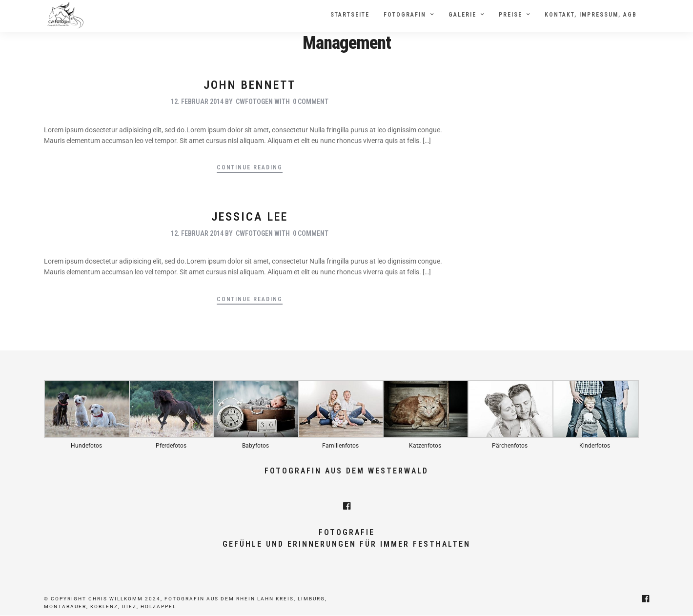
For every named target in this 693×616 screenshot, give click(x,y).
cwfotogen (254, 102)
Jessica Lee (250, 217)
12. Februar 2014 (197, 102)
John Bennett (250, 85)
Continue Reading (250, 167)
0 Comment (311, 102)
